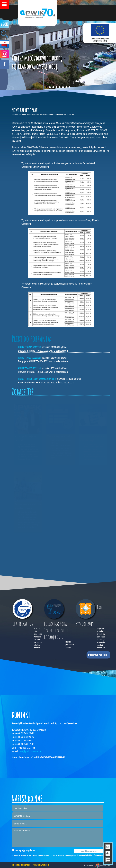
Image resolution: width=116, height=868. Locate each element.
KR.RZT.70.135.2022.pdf (30, 368)
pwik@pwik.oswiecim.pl (30, 751)
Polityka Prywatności (41, 865)
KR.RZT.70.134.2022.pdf (30, 358)
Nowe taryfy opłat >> (65, 114)
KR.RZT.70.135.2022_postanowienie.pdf (37, 379)
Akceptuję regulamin (24, 850)
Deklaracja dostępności (21, 865)
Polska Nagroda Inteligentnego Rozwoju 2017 (56, 630)
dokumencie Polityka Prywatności (90, 855)
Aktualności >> (49, 114)
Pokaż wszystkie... (98, 655)
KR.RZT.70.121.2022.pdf (30, 347)
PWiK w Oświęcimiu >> (32, 114)
